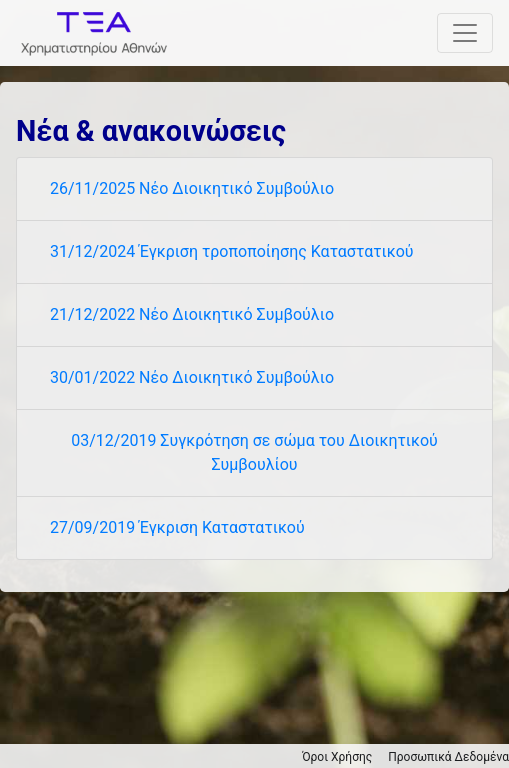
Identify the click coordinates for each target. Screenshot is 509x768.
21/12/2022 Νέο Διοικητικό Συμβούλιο (192, 314)
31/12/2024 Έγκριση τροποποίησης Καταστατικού (232, 251)
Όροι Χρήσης (337, 757)
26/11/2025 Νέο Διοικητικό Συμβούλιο (192, 188)
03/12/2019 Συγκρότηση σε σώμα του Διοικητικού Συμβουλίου (254, 452)
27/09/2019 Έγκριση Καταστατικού (177, 527)
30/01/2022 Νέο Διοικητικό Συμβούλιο (192, 377)
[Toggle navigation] (465, 33)
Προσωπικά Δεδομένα (448, 757)
